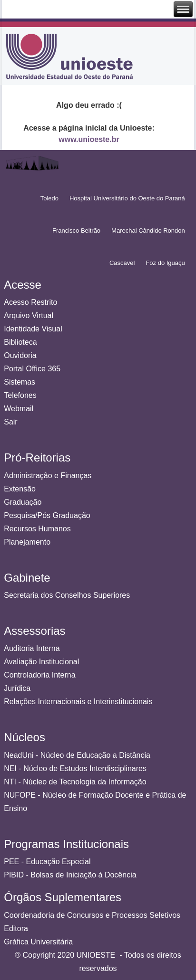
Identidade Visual (33, 329)
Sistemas (20, 382)
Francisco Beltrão (76, 231)
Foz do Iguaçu (165, 263)
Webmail (19, 409)
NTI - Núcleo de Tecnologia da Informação (75, 782)
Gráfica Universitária (38, 942)
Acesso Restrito (30, 302)
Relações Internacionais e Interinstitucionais (78, 702)
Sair (10, 422)
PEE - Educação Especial (47, 862)
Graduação (23, 502)
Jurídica (17, 688)
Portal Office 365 (32, 369)
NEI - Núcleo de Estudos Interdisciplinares (75, 768)
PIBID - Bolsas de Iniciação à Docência (70, 875)
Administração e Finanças (48, 476)
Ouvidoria (20, 355)
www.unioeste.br (89, 139)
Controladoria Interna (39, 675)
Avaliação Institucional (41, 662)
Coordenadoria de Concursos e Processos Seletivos (92, 915)
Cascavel (122, 263)
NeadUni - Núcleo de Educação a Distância (77, 755)
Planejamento (27, 542)
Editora (16, 928)
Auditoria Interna (32, 648)
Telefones (20, 395)
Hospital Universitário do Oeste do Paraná (127, 198)
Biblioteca (20, 342)
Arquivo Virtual (29, 316)
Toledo (49, 198)
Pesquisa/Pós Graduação (47, 515)
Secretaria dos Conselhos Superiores (67, 595)
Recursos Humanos (37, 529)
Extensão (20, 489)
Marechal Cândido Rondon (148, 231)
